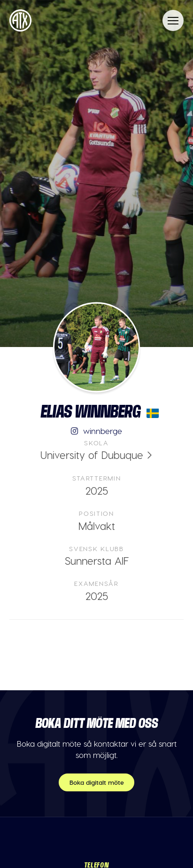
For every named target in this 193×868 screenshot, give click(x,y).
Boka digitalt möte (97, 782)
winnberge (97, 431)
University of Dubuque (92, 455)
